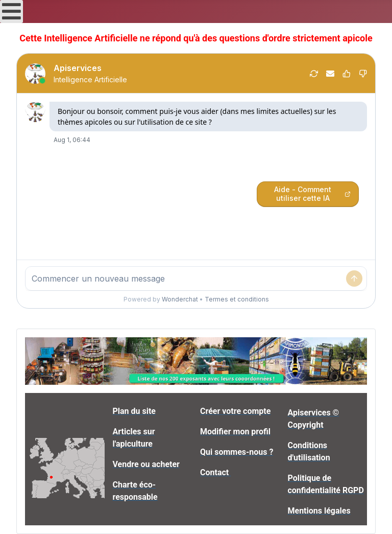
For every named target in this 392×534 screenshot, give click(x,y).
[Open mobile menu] (11, 11)
